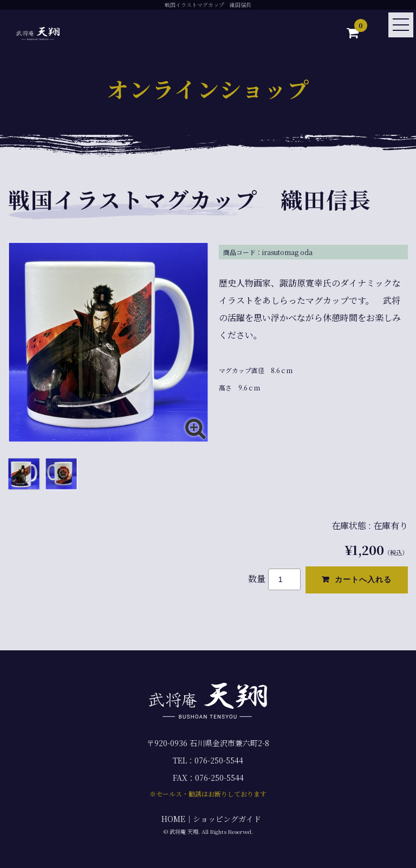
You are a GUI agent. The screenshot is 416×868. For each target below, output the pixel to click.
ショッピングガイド (227, 819)
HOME (173, 819)
